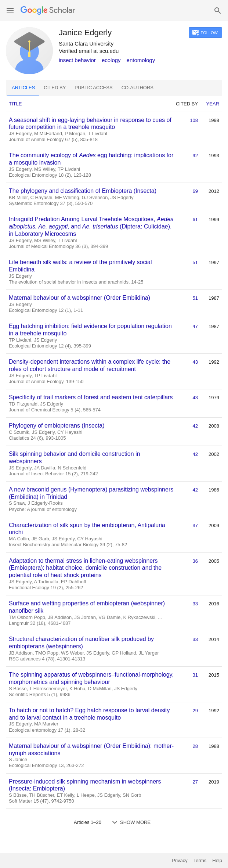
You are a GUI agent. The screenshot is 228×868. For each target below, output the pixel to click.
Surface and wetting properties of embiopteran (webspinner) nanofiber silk (87, 607)
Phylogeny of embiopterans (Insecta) (57, 426)
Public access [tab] (93, 88)
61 (195, 219)
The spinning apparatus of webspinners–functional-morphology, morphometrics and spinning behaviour (91, 678)
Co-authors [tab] (137, 88)
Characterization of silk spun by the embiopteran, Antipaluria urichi (87, 529)
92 (195, 156)
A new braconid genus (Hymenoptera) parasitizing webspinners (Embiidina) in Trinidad (91, 493)
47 (195, 326)
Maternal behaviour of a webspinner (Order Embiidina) (79, 298)
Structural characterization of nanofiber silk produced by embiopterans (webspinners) (81, 643)
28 (195, 746)
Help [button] (217, 860)
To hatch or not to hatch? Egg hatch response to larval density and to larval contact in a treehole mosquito (89, 714)
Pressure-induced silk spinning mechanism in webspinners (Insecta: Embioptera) (85, 785)
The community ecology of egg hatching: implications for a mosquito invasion (91, 159)
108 (194, 120)
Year (213, 104)
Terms (200, 860)
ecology (111, 60)
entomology (141, 60)
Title (15, 104)
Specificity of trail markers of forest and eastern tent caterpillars (91, 397)
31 (195, 675)
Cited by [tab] (55, 88)
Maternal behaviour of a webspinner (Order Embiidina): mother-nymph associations (91, 750)
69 (195, 191)
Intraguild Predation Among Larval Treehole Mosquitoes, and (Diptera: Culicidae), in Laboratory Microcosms (91, 226)
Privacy (180, 860)
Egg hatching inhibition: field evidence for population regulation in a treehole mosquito (90, 330)
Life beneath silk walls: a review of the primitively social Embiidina (80, 266)
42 (195, 426)
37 (195, 525)
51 (195, 262)
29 (195, 711)
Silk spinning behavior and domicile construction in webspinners (75, 458)
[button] (10, 10)
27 (195, 782)
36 (195, 561)
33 (195, 604)
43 (195, 362)
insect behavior (77, 60)
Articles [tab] (23, 88)
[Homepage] (48, 10)
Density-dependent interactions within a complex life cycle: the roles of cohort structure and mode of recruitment (90, 365)
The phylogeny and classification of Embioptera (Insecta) (83, 191)
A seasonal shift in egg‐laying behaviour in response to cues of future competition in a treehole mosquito (90, 124)
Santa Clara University (86, 44)
